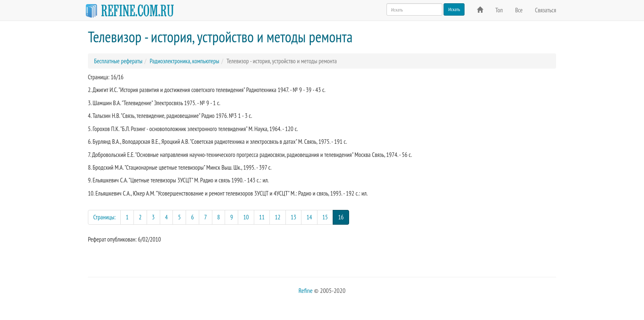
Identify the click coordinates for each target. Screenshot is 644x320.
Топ (499, 10)
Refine (306, 290)
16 (344, 217)
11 (262, 217)
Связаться (546, 10)
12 (278, 217)
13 (294, 217)
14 (309, 217)
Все (519, 10)
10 (246, 217)
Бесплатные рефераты (118, 61)
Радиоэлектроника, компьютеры (184, 61)
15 (325, 217)
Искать (454, 9)
